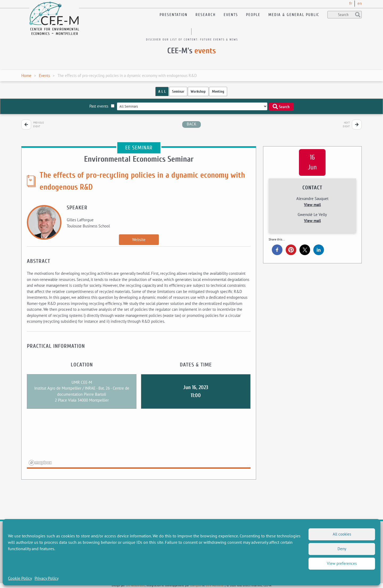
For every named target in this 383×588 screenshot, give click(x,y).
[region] (139, 442)
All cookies (342, 534)
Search (281, 107)
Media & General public (294, 15)
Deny (342, 549)
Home (26, 75)
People (253, 15)
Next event (346, 124)
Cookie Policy (20, 578)
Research (206, 15)
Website (139, 240)
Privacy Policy (47, 578)
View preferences (342, 563)
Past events (102, 106)
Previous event (39, 124)
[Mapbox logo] (40, 463)
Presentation (174, 15)
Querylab (196, 585)
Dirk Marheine (215, 585)
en (360, 3)
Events (231, 15)
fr (351, 3)
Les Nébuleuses (136, 585)
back (191, 124)
